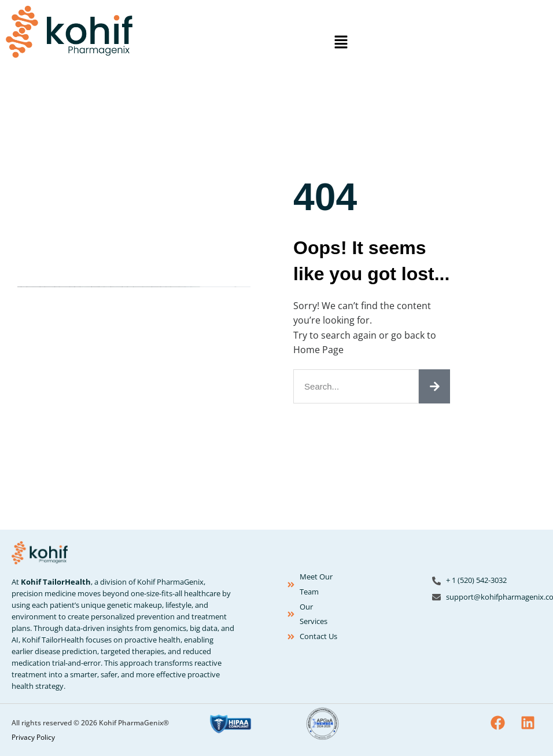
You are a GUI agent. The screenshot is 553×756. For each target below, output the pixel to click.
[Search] (434, 386)
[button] (341, 42)
